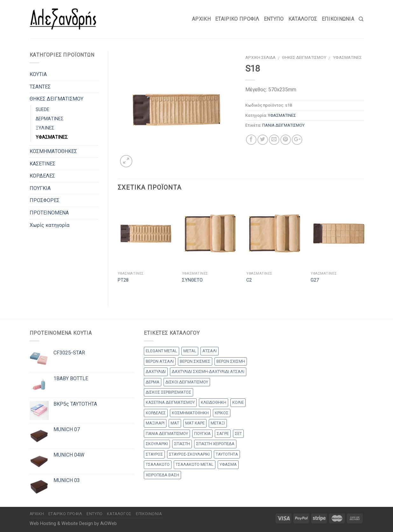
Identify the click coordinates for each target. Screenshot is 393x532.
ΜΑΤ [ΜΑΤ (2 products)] (175, 423)
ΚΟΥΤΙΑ (38, 74)
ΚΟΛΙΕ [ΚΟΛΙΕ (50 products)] (238, 402)
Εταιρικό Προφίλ (237, 19)
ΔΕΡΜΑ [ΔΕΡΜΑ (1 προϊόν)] (153, 382)
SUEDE (42, 110)
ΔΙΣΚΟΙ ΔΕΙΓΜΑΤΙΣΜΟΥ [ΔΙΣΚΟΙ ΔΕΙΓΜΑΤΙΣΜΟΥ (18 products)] (187, 382)
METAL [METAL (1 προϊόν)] (190, 351)
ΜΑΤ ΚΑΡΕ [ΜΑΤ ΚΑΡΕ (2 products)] (195, 423)
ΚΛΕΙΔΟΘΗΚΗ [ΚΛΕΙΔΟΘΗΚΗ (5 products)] (214, 402)
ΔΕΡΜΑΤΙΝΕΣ (50, 119)
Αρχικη (201, 19)
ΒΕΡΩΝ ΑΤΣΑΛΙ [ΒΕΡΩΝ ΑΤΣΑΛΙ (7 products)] (160, 361)
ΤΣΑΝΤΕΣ (40, 87)
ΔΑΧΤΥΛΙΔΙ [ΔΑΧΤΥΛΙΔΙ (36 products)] (156, 371)
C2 (249, 280)
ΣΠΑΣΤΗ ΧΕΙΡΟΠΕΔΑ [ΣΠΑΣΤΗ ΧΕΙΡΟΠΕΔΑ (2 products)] (215, 444)
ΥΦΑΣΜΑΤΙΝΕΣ (347, 57)
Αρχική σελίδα (260, 57)
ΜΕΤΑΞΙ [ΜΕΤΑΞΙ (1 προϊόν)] (218, 423)
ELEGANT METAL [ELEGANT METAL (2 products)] (161, 351)
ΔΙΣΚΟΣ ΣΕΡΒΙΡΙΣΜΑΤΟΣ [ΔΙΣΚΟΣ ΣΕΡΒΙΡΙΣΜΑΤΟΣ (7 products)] (168, 392)
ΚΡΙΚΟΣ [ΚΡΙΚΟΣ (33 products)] (222, 413)
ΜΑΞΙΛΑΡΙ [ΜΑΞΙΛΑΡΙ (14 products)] (155, 423)
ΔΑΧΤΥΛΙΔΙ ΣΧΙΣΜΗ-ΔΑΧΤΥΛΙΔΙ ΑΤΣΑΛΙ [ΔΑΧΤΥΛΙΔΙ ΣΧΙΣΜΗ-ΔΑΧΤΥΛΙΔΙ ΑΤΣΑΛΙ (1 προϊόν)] (208, 371)
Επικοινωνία (338, 19)
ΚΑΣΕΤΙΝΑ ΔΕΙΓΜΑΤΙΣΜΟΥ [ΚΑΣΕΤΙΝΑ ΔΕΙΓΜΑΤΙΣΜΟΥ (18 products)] (170, 402)
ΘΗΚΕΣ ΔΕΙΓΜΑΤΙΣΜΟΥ (304, 57)
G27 (315, 280)
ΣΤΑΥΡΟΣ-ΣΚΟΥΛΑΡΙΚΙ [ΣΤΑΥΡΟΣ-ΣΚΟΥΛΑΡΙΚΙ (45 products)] (189, 454)
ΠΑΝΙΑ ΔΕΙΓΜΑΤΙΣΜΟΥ (283, 125)
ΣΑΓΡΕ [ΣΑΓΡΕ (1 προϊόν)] (223, 434)
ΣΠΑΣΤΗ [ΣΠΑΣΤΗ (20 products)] (182, 444)
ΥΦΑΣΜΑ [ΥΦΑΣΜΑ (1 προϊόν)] (228, 464)
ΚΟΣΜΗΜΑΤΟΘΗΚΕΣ (53, 151)
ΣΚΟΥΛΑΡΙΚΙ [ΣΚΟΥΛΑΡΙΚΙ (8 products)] (157, 444)
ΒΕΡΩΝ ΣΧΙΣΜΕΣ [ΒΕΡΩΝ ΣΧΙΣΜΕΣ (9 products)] (195, 361)
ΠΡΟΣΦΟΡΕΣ (45, 200)
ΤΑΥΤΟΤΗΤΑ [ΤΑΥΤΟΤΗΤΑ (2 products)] (227, 454)
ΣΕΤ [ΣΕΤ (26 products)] (238, 434)
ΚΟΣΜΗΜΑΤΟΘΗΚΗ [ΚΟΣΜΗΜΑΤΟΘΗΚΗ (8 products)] (190, 413)
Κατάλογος (303, 19)
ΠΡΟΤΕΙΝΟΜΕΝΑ (49, 213)
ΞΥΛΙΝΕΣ (45, 128)
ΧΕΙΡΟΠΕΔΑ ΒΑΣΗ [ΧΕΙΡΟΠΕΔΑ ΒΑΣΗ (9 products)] (162, 475)
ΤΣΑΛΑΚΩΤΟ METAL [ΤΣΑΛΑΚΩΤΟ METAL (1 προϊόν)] (195, 464)
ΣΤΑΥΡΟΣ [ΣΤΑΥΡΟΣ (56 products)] (154, 454)
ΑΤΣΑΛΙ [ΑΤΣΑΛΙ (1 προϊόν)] (210, 351)
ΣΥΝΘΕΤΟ (192, 280)
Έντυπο (274, 19)
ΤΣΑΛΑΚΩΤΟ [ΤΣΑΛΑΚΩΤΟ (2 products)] (158, 464)
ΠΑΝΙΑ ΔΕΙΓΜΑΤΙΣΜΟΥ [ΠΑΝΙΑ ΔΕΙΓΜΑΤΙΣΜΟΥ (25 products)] (167, 434)
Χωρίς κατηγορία (49, 225)
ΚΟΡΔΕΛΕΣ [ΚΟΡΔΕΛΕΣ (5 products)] (156, 413)
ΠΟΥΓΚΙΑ (40, 188)
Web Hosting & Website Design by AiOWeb (73, 524)
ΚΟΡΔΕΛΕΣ (42, 176)
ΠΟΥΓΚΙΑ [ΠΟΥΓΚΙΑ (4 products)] (202, 434)
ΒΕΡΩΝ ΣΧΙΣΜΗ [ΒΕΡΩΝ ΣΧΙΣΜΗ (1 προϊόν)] (231, 361)
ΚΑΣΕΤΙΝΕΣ (42, 164)
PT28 (123, 280)
